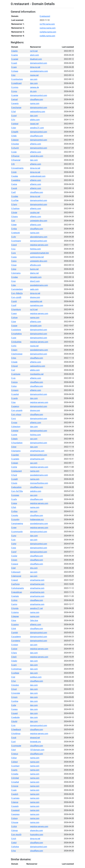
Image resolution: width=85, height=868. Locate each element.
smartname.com (37, 451)
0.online (15, 701)
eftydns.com (35, 265)
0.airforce (15, 584)
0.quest (14, 713)
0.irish (14, 172)
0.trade (14, 362)
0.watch (15, 794)
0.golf (14, 305)
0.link (14, 629)
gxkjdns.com (36, 491)
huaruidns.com (37, 835)
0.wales (15, 176)
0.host (14, 689)
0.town (14, 560)
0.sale (14, 790)
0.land (14, 245)
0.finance (15, 156)
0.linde (14, 213)
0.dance (15, 802)
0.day (14, 128)
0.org (14, 253)
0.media (15, 774)
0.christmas (16, 669)
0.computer (16, 746)
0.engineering (17, 524)
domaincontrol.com (39, 63)
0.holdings (16, 734)
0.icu (13, 249)
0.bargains (16, 451)
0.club (14, 152)
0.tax (13, 402)
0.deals (14, 439)
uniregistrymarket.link (39, 253)
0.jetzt (14, 843)
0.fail (14, 112)
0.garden (15, 455)
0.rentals (15, 596)
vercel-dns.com (37, 156)
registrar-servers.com (39, 245)
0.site (14, 705)
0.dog (14, 269)
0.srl (13, 370)
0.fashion (15, 208)
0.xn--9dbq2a (17, 293)
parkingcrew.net (37, 257)
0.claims (15, 612)
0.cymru (15, 87)
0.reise (14, 503)
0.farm (14, 204)
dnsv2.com (35, 281)
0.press (14, 709)
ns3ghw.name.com (48, 32)
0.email (14, 99)
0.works (15, 515)
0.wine (14, 184)
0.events (15, 103)
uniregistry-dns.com (39, 221)
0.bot (14, 750)
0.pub (14, 738)
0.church (15, 148)
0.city (14, 237)
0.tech (14, 657)
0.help (14, 136)
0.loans (14, 217)
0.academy (16, 637)
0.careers (15, 459)
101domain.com (37, 750)
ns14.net (34, 51)
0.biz (13, 75)
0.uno (14, 536)
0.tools (14, 483)
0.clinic (14, 600)
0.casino (15, 625)
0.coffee (15, 200)
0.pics (14, 261)
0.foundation (17, 443)
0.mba (14, 229)
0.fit (13, 164)
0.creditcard (16, 83)
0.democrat (16, 576)
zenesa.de (34, 87)
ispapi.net (34, 124)
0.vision (15, 645)
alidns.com (35, 120)
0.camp (15, 55)
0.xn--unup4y (17, 410)
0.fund (14, 475)
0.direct (14, 762)
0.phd (14, 544)
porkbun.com (36, 677)
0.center (15, 95)
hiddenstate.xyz (37, 519)
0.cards (14, 398)
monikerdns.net (37, 374)
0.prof (14, 552)
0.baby (14, 661)
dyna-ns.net (35, 67)
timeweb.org (35, 742)
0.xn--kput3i (16, 835)
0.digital (15, 431)
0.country (15, 519)
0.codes (15, 196)
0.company (16, 241)
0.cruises (15, 495)
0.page (14, 326)
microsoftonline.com (39, 483)
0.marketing (16, 334)
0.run (14, 281)
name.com (35, 103)
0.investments (17, 168)
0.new (14, 528)
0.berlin (14, 51)
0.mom (14, 697)
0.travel (14, 366)
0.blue (14, 758)
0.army (14, 604)
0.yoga (14, 423)
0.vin (13, 725)
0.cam (14, 665)
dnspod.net (35, 738)
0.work (14, 188)
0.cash (14, 63)
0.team (14, 350)
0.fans (14, 653)
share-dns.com (36, 830)
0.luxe (14, 265)
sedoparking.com (38, 112)
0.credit (14, 479)
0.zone (14, 435)
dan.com (34, 83)
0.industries (16, 342)
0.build (14, 721)
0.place (14, 818)
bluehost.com (36, 59)
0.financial (16, 160)
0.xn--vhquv (16, 414)
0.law (14, 322)
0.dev (14, 285)
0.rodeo (15, 277)
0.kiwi (14, 447)
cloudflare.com (37, 99)
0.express (15, 814)
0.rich (14, 839)
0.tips (14, 358)
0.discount (16, 572)
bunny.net (34, 269)
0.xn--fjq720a (17, 491)
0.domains (16, 273)
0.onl (13, 742)
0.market (15, 782)
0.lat (13, 677)
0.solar (14, 556)
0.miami (15, 390)
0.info (14, 346)
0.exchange (16, 108)
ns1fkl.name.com (47, 24)
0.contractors (17, 79)
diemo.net (34, 273)
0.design (15, 140)
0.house (15, 822)
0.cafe (14, 499)
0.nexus (15, 754)
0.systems (16, 641)
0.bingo (15, 830)
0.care (14, 67)
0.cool (14, 116)
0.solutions (16, 330)
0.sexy (14, 314)
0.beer (14, 225)
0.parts (14, 770)
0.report (15, 580)
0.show (14, 318)
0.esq (14, 548)
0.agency (15, 406)
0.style (14, 467)
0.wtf (14, 192)
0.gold (14, 301)
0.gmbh (15, 633)
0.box (14, 620)
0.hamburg (16, 309)
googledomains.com (39, 71)
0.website (15, 717)
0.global (15, 124)
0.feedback (16, 730)
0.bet (13, 568)
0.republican (17, 592)
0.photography (18, 588)
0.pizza (14, 382)
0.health (15, 132)
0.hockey (15, 144)
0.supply (15, 806)
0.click (14, 826)
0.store (14, 649)
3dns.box (34, 620)
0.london (15, 685)
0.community (17, 532)
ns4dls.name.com (47, 36)
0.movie (15, 786)
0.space (15, 564)
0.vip (13, 378)
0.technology (17, 354)
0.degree (15, 616)
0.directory (16, 427)
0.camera (15, 798)
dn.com (33, 91)
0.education (16, 487)
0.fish (14, 507)
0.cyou (14, 91)
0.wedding (16, 180)
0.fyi (13, 120)
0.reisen (15, 463)
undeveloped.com (38, 176)
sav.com (34, 79)
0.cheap (15, 71)
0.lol (13, 221)
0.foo (14, 851)
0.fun (14, 681)
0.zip (13, 540)
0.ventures (16, 374)
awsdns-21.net (36, 608)
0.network (16, 233)
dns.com (34, 568)
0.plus (14, 386)
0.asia (14, 257)
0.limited (15, 778)
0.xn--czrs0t (16, 297)
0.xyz (14, 419)
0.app (14, 338)
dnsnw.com (35, 297)
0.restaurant (45, 16)
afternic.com (36, 144)
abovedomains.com (39, 237)
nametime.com (37, 305)
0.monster (16, 693)
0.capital (15, 394)
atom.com (35, 55)
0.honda (15, 608)
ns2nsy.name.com (48, 28)
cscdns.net (35, 213)
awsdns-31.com (37, 128)
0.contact (15, 766)
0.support (15, 810)
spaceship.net (36, 301)
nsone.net (34, 75)
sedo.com (34, 289)
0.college (15, 673)
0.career (15, 59)
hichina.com (35, 249)
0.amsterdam (17, 289)
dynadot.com (36, 277)
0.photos (15, 847)
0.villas (14, 511)
